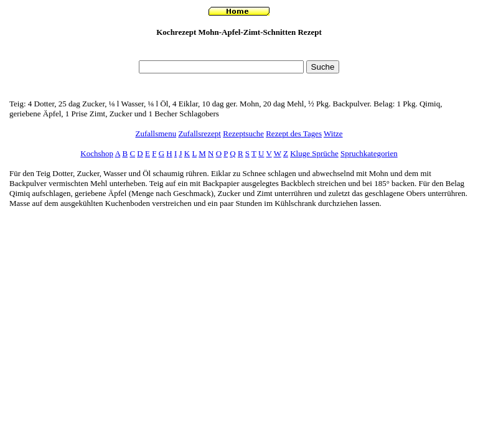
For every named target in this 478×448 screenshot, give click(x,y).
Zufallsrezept (199, 133)
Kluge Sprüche (314, 153)
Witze (333, 133)
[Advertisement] (239, 52)
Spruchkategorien (369, 153)
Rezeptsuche (243, 133)
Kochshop (97, 153)
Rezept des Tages (294, 133)
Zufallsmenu (156, 133)
